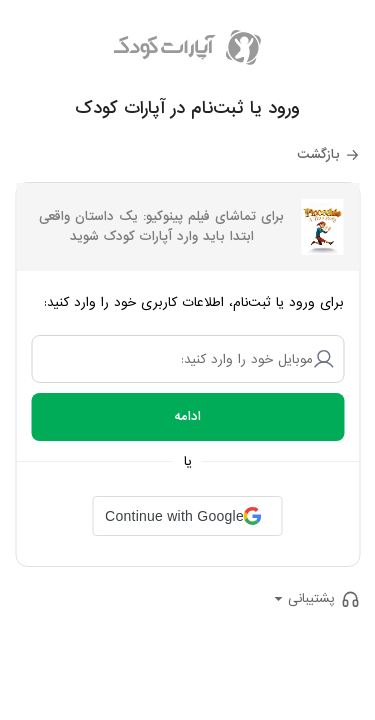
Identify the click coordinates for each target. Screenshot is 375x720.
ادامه (187, 416)
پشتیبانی (311, 598)
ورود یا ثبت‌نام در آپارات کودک (187, 108)
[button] (187, 516)
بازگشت (318, 154)
